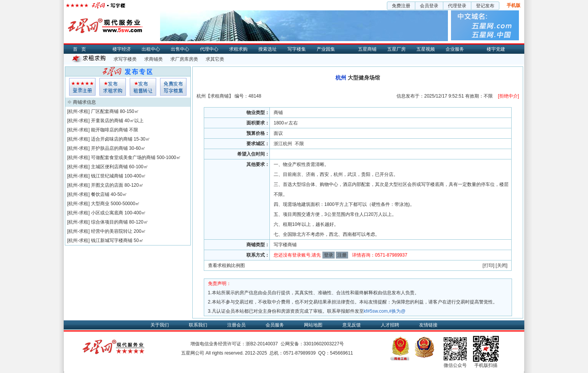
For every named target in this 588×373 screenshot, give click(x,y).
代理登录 (457, 6)
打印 (489, 265)
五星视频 (426, 49)
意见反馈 (352, 325)
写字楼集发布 (173, 87)
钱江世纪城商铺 (107, 176)
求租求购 (238, 49)
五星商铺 (367, 49)
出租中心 (151, 49)
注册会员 (236, 325)
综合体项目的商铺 (109, 222)
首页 (81, 49)
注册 (342, 255)
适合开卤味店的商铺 (112, 139)
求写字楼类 (125, 59)
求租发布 (113, 87)
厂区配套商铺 (105, 111)
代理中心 (209, 49)
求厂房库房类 (184, 59)
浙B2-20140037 (262, 344)
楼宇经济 (122, 49)
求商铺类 (154, 59)
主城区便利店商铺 (109, 167)
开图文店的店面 (107, 185)
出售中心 (180, 49)
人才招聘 (390, 325)
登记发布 (485, 6)
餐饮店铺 (100, 194)
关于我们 (160, 325)
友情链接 (428, 325)
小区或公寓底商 (107, 213)
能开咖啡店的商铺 (109, 130)
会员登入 (82, 87)
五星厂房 (396, 49)
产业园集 (326, 49)
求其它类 (215, 59)
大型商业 (100, 204)
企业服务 (455, 49)
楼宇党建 (496, 49)
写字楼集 (297, 49)
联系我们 (198, 325)
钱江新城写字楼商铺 (112, 240)
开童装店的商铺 (107, 121)
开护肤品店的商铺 (109, 148)
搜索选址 (268, 49)
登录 (329, 255)
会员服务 (275, 325)
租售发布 (143, 87)
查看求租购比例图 (226, 265)
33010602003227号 (324, 344)
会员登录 (429, 6)
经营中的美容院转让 (112, 231)
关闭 (502, 265)
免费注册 (401, 6)
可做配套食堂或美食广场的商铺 (123, 157)
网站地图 (313, 325)
